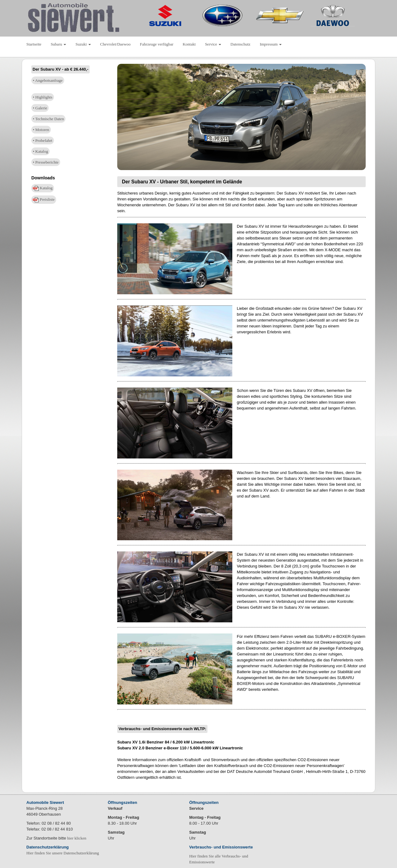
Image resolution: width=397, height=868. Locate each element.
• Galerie (40, 108)
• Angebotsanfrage (48, 80)
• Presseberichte (46, 162)
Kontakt (189, 44)
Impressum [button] (271, 44)
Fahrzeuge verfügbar (157, 44)
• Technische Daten (48, 119)
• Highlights (43, 97)
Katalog (43, 188)
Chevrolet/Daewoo (115, 44)
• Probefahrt (43, 140)
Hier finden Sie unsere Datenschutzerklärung (63, 853)
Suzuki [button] (83, 44)
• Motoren (41, 130)
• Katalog (40, 151)
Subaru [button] (58, 44)
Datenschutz (240, 44)
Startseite (34, 44)
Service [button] (213, 44)
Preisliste (44, 200)
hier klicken (77, 838)
